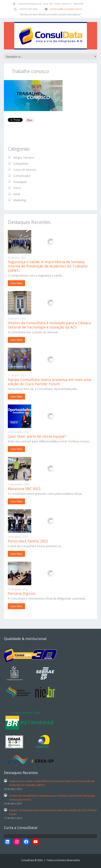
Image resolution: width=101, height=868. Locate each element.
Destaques (20, 182)
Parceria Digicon (22, 593)
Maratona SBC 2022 (24, 489)
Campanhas (21, 164)
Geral (17, 194)
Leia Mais (16, 283)
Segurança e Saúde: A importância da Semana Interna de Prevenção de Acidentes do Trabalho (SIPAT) (48, 266)
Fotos (17, 188)
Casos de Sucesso (25, 170)
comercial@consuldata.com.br (66, 9)
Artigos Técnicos (24, 157)
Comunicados (22, 176)
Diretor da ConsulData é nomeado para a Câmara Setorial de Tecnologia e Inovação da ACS (49, 325)
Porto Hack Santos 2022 (28, 541)
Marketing (20, 200)
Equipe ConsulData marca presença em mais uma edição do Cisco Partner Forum (50, 382)
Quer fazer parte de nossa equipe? (37, 436)
